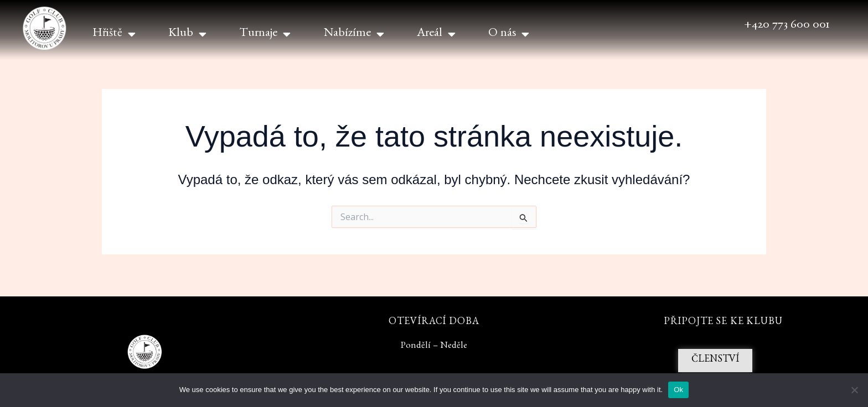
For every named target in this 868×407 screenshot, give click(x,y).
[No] (854, 390)
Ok (678, 390)
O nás (509, 34)
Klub (187, 34)
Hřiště (114, 34)
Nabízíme (354, 34)
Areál (436, 34)
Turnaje (265, 34)
